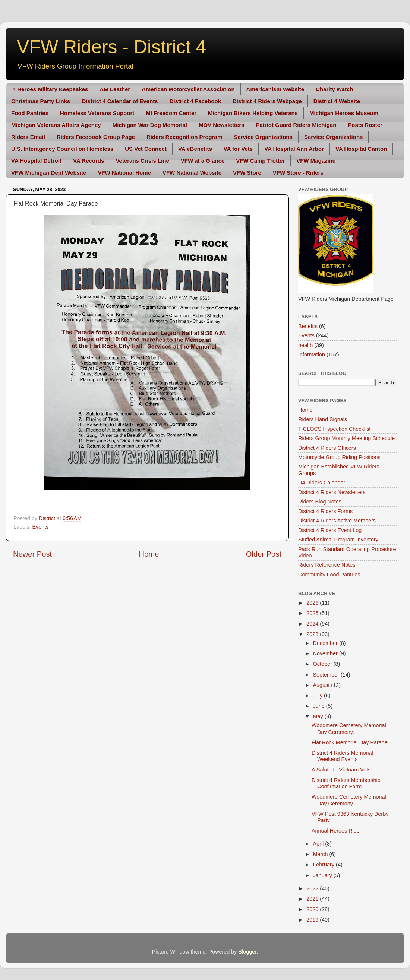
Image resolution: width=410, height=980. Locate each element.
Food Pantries (30, 113)
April (319, 844)
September (327, 675)
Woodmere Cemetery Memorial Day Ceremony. (349, 728)
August (322, 685)
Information (312, 354)
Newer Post (32, 554)
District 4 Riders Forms (325, 511)
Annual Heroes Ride (336, 831)
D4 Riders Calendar (322, 483)
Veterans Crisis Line (142, 161)
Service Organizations (263, 137)
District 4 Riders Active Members (337, 521)
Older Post (264, 554)
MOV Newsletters (222, 125)
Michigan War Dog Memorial (150, 125)
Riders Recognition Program (184, 137)
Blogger (248, 952)
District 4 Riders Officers (327, 448)
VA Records (89, 161)
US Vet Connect (146, 149)
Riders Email (28, 137)
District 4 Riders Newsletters (332, 492)
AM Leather (115, 89)
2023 (313, 634)
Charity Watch (334, 89)
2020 (313, 909)
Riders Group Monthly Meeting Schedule (346, 438)
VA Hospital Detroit (36, 161)
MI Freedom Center (171, 113)
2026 (313, 603)
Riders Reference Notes (327, 565)
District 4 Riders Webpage (267, 101)
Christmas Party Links (41, 101)
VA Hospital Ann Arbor (294, 149)
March (321, 854)
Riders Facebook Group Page (96, 137)
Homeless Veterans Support (97, 113)
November (326, 653)
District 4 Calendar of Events (120, 101)
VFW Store (247, 173)
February (325, 865)
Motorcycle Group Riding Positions (339, 457)
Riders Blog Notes (320, 502)
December (326, 643)
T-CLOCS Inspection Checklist (334, 429)
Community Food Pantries (329, 575)
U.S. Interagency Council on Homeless (62, 149)
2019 (313, 920)
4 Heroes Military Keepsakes (51, 89)
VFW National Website (192, 173)
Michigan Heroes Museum (344, 113)
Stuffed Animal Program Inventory (338, 540)
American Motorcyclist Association (188, 89)
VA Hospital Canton (361, 149)
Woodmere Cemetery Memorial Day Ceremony (349, 800)
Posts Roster (365, 125)
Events (40, 527)
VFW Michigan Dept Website (49, 173)
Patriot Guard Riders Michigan (296, 125)
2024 (313, 624)
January (323, 875)
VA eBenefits (195, 149)
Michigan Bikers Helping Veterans (253, 113)
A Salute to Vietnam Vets (341, 770)
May (319, 716)
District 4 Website (337, 101)
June (320, 706)
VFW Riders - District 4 (111, 47)
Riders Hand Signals (323, 419)
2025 (313, 613)
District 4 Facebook (195, 101)
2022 (313, 888)
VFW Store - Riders (298, 173)
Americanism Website (275, 89)
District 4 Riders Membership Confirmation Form (346, 783)
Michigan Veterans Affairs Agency (56, 125)
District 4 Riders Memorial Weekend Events (342, 756)
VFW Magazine (316, 161)
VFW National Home (124, 173)
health (305, 345)
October (323, 664)
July (319, 696)
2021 (313, 899)
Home (149, 554)
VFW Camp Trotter (260, 161)
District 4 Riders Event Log (330, 530)
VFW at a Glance (203, 161)
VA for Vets (238, 149)
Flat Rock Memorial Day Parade (350, 742)
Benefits (308, 326)
